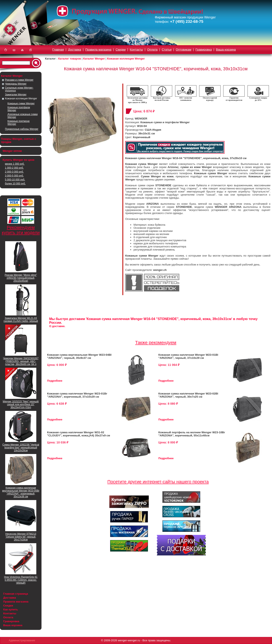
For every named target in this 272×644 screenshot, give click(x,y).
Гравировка (204, 50)
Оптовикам (184, 50)
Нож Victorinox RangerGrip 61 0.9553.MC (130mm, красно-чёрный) (21, 580)
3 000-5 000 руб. (14, 176)
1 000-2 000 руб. (14, 168)
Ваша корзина (226, 50)
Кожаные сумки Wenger (21, 103)
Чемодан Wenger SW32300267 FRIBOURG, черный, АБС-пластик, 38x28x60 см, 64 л (21, 361)
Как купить (10, 609)
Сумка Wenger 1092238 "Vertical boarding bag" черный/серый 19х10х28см (21, 448)
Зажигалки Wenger (16, 95)
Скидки (121, 50)
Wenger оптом (12, 151)
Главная (58, 50)
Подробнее (55, 381)
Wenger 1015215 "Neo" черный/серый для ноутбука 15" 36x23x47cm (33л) (21, 404)
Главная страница (15, 594)
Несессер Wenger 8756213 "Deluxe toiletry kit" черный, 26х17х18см (21, 537)
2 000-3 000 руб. (14, 172)
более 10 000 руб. (15, 184)
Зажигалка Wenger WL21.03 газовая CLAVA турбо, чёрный (21, 320)
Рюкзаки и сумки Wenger (19, 80)
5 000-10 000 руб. (15, 180)
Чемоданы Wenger (16, 84)
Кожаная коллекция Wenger (21, 99)
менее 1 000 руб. (15, 164)
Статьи (167, 50)
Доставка (75, 50)
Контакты (136, 50)
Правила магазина (98, 50)
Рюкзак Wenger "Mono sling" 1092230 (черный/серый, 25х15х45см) (21, 278)
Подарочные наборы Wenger (22, 129)
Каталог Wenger (94, 59)
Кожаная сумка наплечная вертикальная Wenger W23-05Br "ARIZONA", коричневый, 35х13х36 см (21, 492)
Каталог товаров (70, 59)
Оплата (152, 50)
